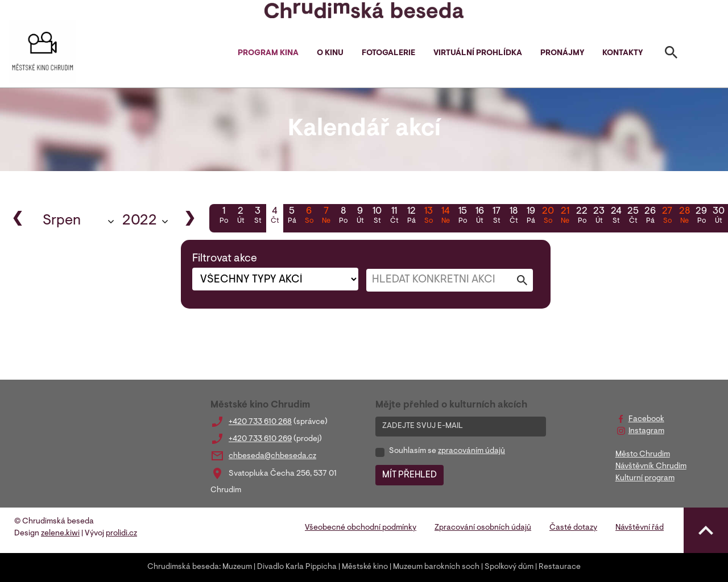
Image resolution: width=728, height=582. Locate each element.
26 (650, 217)
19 (531, 217)
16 (479, 217)
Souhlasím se (447, 451)
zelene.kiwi (60, 534)
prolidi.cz (121, 534)
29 (701, 217)
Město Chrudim (643, 455)
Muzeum (237, 567)
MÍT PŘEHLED (409, 475)
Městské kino (365, 567)
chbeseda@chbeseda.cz (272, 456)
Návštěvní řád (640, 528)
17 (497, 217)
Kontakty (622, 53)
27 (667, 217)
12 (411, 217)
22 (582, 217)
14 (445, 217)
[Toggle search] (671, 55)
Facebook (646, 419)
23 (599, 217)
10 (377, 217)
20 (548, 217)
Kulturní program (645, 479)
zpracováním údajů (471, 451)
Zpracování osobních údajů (483, 528)
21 (565, 217)
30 (718, 217)
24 (616, 217)
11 (394, 217)
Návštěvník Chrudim (651, 467)
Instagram (646, 431)
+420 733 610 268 (260, 422)
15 (462, 217)
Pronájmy (562, 53)
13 (428, 217)
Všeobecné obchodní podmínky (361, 528)
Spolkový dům (509, 567)
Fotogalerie (388, 53)
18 (514, 217)
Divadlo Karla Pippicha (297, 567)
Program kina (268, 53)
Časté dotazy (573, 528)
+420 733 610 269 (260, 439)
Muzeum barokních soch (436, 567)
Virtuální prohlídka (478, 53)
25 (633, 217)
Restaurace (560, 567)
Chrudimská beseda (183, 567)
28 (684, 217)
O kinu (330, 53)
